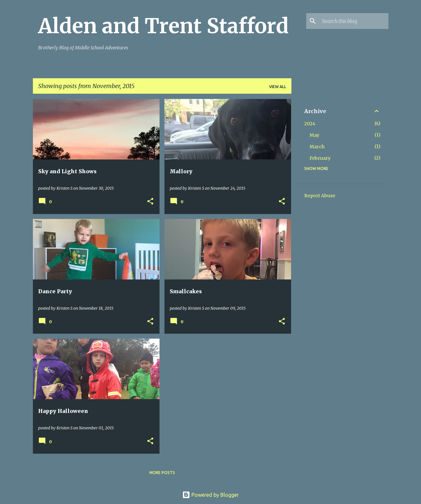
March (317, 147)
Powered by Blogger (210, 495)
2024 (310, 124)
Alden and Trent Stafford (163, 26)
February (320, 158)
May (314, 135)
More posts (162, 473)
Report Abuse (320, 196)
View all (278, 87)
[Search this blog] (354, 21)
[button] (150, 202)
